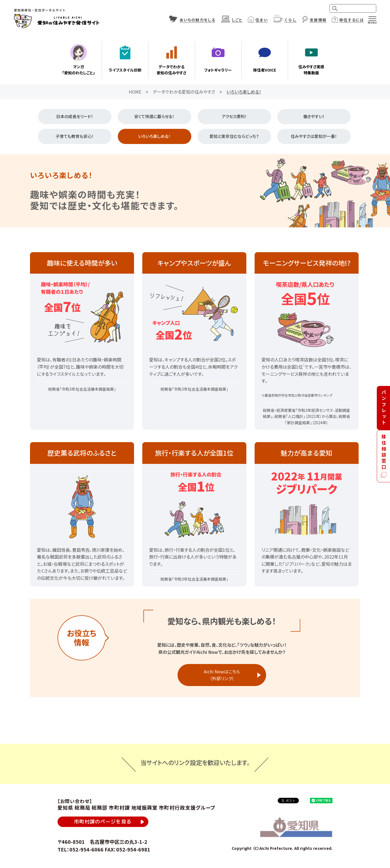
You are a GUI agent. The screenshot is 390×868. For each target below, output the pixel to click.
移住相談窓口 (384, 452)
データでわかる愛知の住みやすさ (184, 92)
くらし (290, 20)
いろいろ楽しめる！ (154, 136)
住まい (261, 20)
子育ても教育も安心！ (75, 136)
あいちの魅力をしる (197, 20)
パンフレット (384, 408)
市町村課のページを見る (103, 822)
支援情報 (318, 20)
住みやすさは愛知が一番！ (314, 136)
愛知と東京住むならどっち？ (234, 136)
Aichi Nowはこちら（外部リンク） (222, 675)
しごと (237, 20)
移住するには (352, 20)
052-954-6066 (86, 850)
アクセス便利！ (234, 117)
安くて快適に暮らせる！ (154, 117)
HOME (135, 92)
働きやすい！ (314, 117)
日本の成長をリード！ (75, 117)
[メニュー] (372, 18)
